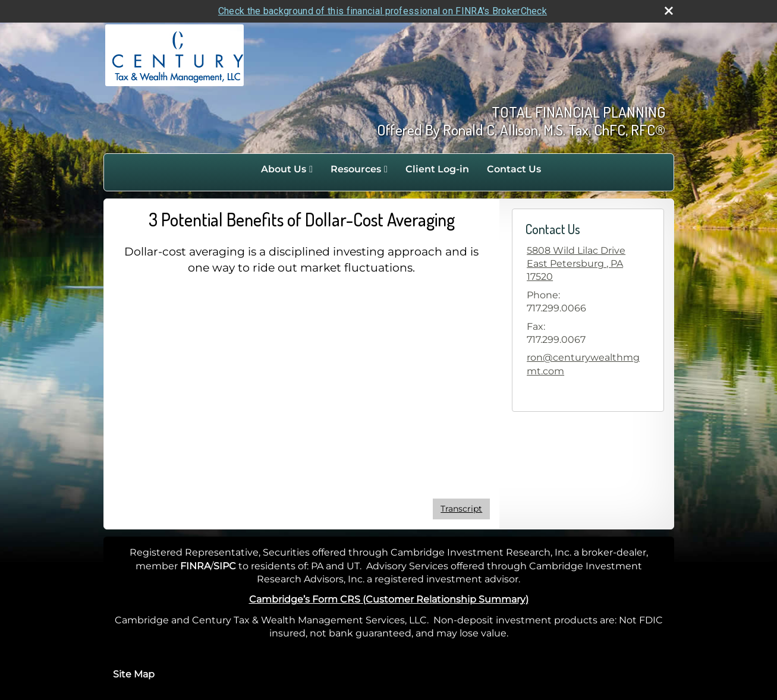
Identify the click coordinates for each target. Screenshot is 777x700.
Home (240, 169)
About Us (284, 169)
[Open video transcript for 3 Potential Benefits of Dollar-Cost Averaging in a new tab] (461, 509)
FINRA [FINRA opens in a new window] (195, 566)
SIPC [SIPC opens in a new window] (225, 566)
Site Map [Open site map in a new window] (134, 674)
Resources (356, 169)
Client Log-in (437, 169)
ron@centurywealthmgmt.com (583, 364)
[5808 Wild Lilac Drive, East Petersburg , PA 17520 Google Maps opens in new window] (588, 264)
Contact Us (514, 169)
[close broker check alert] (669, 11)
